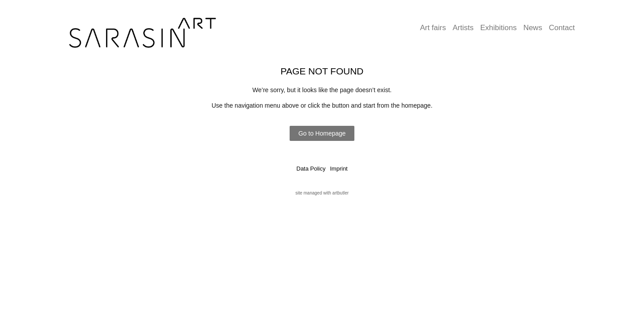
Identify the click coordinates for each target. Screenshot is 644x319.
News (533, 28)
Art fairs (433, 28)
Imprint (339, 169)
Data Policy (311, 169)
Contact (562, 28)
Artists (463, 28)
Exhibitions (499, 28)
